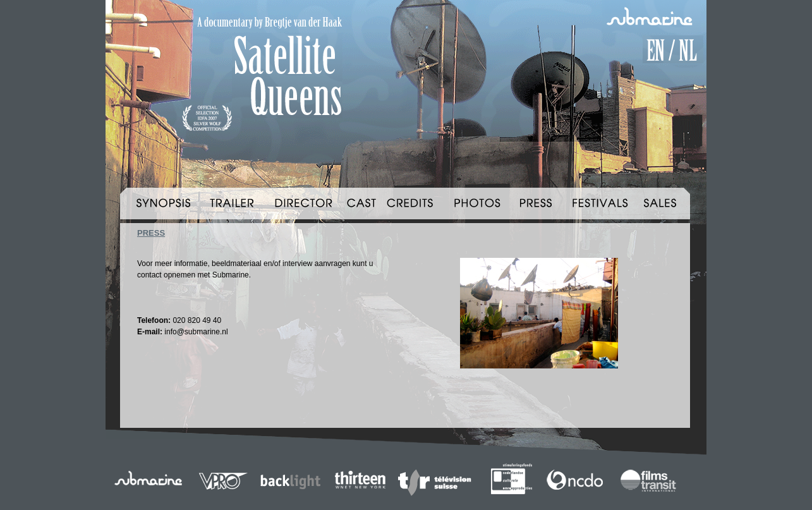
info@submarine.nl (196, 332)
